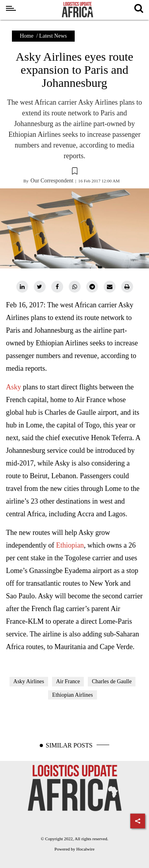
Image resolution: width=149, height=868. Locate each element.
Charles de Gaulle (112, 681)
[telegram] (92, 287)
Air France (68, 681)
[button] (74, 172)
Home (27, 36)
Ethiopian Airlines (72, 695)
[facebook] (57, 287)
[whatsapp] (75, 287)
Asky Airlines (29, 681)
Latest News (53, 36)
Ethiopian (70, 545)
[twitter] (40, 287)
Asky (15, 387)
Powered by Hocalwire (74, 849)
